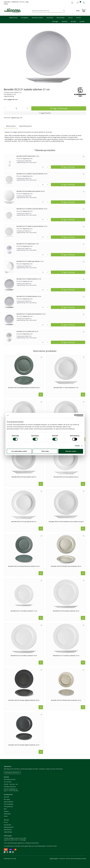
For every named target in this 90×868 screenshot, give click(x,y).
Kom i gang (7, 799)
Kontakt (82, 21)
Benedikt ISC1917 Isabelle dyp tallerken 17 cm (30, 261)
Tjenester (65, 21)
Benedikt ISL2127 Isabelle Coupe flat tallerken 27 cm (32, 226)
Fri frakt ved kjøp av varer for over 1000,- (15, 838)
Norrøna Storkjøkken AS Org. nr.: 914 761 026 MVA (11, 790)
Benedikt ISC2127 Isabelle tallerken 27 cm (29, 279)
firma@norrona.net (10, 779)
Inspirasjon (7, 2)
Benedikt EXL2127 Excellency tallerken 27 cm (66, 656)
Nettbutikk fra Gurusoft (10, 859)
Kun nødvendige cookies (19, 451)
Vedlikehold (15, 2)
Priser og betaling (8, 804)
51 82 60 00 (8, 782)
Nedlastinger (7, 814)
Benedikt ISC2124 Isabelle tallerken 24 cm (29, 296)
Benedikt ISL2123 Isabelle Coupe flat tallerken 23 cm (32, 174)
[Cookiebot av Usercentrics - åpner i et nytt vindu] (76, 415)
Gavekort (6, 811)
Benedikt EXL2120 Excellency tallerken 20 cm (66, 611)
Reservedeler (61, 18)
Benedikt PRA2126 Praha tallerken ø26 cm (24, 477)
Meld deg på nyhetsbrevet (12, 773)
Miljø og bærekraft (9, 827)
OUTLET (79, 18)
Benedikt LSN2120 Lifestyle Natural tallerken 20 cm (66, 700)
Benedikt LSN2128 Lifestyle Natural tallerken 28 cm (66, 566)
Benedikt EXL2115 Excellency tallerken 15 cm (24, 611)
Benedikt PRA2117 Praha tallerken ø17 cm (66, 388)
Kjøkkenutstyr (13, 18)
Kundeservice (8, 794)
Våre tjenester (8, 825)
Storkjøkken (25, 18)
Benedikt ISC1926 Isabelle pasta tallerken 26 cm (31, 191)
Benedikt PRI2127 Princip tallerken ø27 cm (24, 522)
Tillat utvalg (45, 451)
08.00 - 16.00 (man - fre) (11, 784)
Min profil (6, 797)
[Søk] (48, 11)
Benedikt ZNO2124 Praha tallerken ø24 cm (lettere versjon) (66, 522)
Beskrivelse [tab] (11, 126)
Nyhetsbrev (8, 766)
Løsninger (55, 21)
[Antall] (16, 108)
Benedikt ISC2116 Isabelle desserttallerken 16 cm (31, 314)
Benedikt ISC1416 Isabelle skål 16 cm (27, 331)
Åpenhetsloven (8, 830)
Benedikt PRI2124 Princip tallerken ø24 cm (66, 477)
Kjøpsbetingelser (54, 859)
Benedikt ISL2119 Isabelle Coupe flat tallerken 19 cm (32, 209)
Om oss (22, 2)
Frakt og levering (8, 806)
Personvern (62, 859)
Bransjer (74, 21)
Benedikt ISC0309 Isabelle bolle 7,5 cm (28, 156)
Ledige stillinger (8, 832)
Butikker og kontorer (10, 787)
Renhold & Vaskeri (37, 18)
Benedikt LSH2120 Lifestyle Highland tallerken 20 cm (24, 745)
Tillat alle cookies (71, 451)
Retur (5, 809)
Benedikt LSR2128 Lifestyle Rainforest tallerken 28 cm (24, 388)
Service (70, 18)
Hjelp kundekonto (9, 802)
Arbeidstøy (50, 18)
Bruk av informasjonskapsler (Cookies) (76, 859)
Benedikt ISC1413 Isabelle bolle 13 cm (28, 244)
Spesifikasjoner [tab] (26, 126)
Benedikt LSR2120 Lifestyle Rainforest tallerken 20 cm (24, 566)
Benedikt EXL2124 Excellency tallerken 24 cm (24, 656)
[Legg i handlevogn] (59, 108)
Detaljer (77, 446)
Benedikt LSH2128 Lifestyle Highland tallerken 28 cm (24, 700)
